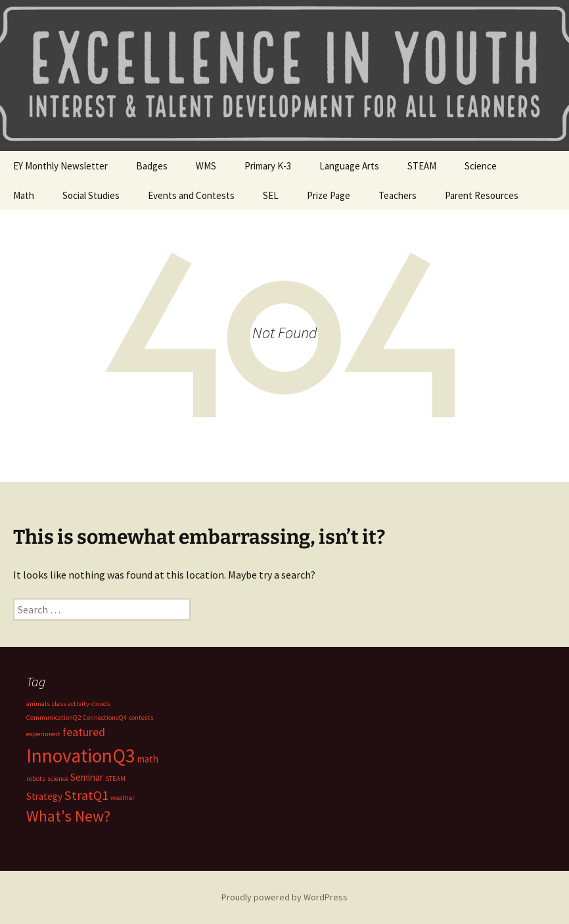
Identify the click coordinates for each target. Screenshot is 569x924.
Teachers (398, 195)
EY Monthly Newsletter (60, 166)
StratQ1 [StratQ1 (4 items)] (86, 795)
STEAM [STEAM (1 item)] (115, 779)
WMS (206, 166)
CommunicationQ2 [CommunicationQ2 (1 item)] (54, 717)
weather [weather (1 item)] (123, 798)
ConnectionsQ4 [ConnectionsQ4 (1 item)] (105, 717)
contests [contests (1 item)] (141, 717)
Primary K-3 (268, 166)
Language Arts (349, 166)
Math (24, 195)
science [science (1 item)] (58, 779)
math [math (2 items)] (148, 759)
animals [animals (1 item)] (38, 704)
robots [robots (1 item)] (36, 779)
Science (481, 166)
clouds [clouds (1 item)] (101, 704)
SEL (271, 195)
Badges (152, 166)
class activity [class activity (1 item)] (71, 704)
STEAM (422, 166)
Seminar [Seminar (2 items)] (87, 777)
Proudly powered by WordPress (284, 897)
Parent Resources (482, 195)
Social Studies (91, 195)
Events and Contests (191, 195)
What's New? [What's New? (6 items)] (68, 816)
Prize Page (329, 195)
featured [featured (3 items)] (84, 732)
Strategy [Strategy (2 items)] (44, 796)
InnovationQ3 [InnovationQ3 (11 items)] (81, 756)
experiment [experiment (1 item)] (43, 734)
